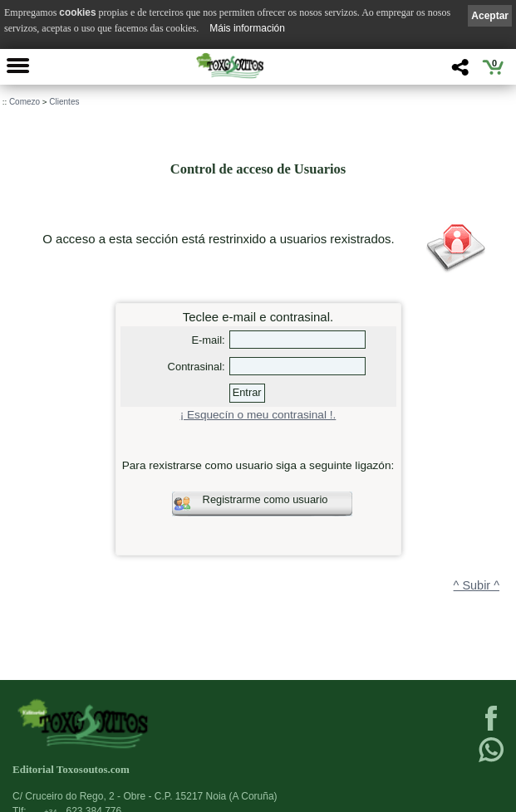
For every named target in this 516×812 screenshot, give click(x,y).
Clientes (64, 102)
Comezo (25, 102)
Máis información (247, 28)
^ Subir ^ (477, 585)
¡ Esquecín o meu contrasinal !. (258, 415)
